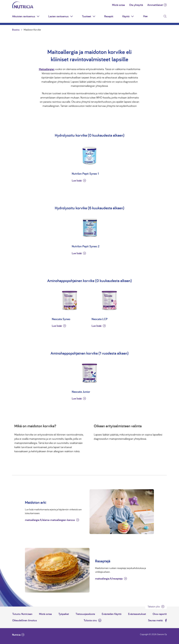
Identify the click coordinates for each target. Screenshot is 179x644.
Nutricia (16, 635)
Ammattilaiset (155, 5)
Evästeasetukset (137, 614)
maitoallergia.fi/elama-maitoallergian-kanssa (50, 520)
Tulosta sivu (90, 620)
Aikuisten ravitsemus (24, 16)
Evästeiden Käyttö (112, 614)
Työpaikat (64, 614)
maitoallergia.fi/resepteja (109, 579)
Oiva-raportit (160, 614)
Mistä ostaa (118, 5)
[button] (38, 16)
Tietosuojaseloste (85, 614)
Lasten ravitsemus (58, 16)
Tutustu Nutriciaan (22, 614)
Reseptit (109, 16)
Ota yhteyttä (136, 5)
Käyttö (126, 16)
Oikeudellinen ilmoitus (25, 620)
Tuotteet (87, 16)
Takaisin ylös (154, 606)
